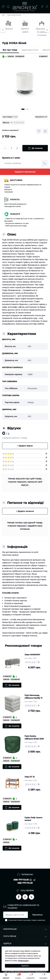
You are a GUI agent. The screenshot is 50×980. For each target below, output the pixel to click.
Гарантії (15, 214)
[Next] (47, 30)
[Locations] (42, 7)
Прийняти (25, 966)
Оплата (15, 200)
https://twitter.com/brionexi (31, 897)
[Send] (45, 163)
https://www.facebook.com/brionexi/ (19, 897)
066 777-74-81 (25, 883)
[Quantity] (11, 148)
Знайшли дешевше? (10, 130)
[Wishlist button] (39, 131)
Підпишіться (37, 915)
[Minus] (5, 148)
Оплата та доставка (24, 920)
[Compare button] (45, 131)
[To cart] (12, 685)
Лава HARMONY (32, 655)
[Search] (8, 7)
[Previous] (3, 30)
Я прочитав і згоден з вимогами (27, 920)
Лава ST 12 (30, 777)
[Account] (47, 7)
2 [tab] (27, 109)
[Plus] (17, 148)
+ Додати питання (25, 511)
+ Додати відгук (25, 446)
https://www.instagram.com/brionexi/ (25, 897)
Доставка (16, 180)
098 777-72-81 (21, 880)
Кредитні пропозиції (25, 172)
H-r (46, 117)
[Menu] (3, 7)
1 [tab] (23, 109)
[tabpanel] (25, 84)
